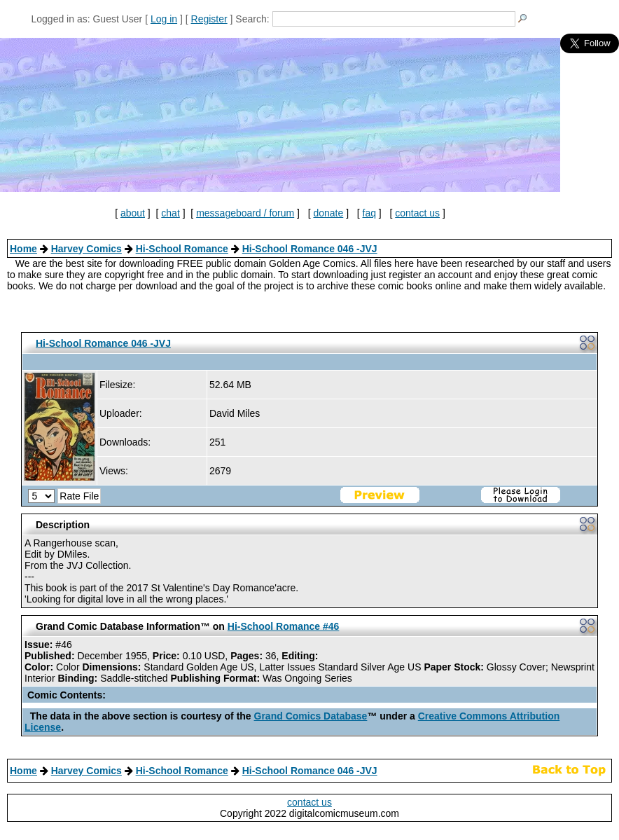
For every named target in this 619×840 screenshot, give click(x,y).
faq (369, 213)
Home (23, 249)
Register (209, 19)
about (133, 213)
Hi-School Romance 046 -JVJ (310, 249)
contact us (417, 213)
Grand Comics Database (311, 716)
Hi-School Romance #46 (284, 626)
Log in (164, 19)
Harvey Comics (86, 249)
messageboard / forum (245, 213)
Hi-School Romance (182, 249)
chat (170, 213)
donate (328, 213)
